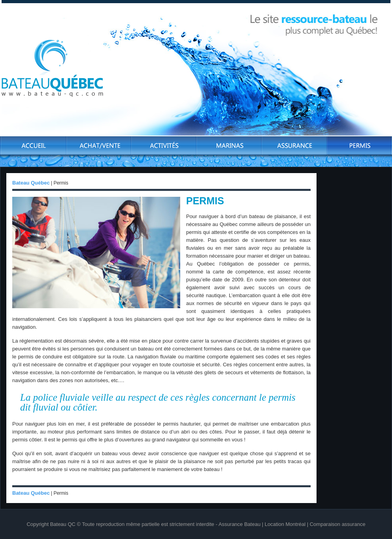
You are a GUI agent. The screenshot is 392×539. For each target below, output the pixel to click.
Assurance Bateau (239, 524)
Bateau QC (63, 524)
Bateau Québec (31, 183)
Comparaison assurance (338, 524)
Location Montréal (285, 524)
